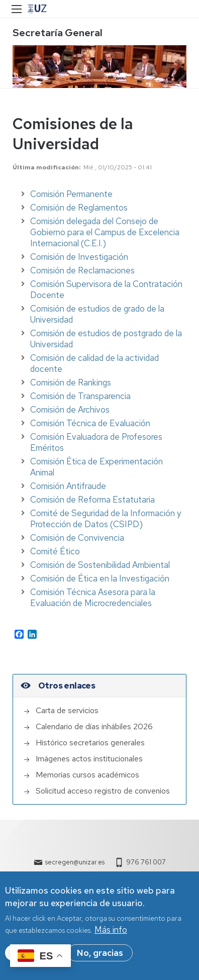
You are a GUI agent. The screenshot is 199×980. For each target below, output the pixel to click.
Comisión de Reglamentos (79, 208)
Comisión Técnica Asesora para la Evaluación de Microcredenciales (93, 598)
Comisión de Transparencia (80, 396)
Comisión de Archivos (70, 410)
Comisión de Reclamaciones (82, 270)
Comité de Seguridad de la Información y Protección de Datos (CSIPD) (106, 519)
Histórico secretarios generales (90, 743)
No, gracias (100, 953)
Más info (111, 930)
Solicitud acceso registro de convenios (103, 791)
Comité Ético (55, 551)
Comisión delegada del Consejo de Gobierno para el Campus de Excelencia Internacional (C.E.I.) (105, 232)
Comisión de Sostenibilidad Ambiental (100, 565)
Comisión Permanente (71, 194)
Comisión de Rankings (71, 382)
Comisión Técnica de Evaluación (90, 423)
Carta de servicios (67, 710)
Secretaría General (58, 33)
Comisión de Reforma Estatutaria (92, 500)
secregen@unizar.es (75, 862)
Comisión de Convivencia (77, 538)
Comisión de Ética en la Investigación (100, 578)
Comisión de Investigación (79, 257)
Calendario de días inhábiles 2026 (94, 726)
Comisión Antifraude (68, 486)
